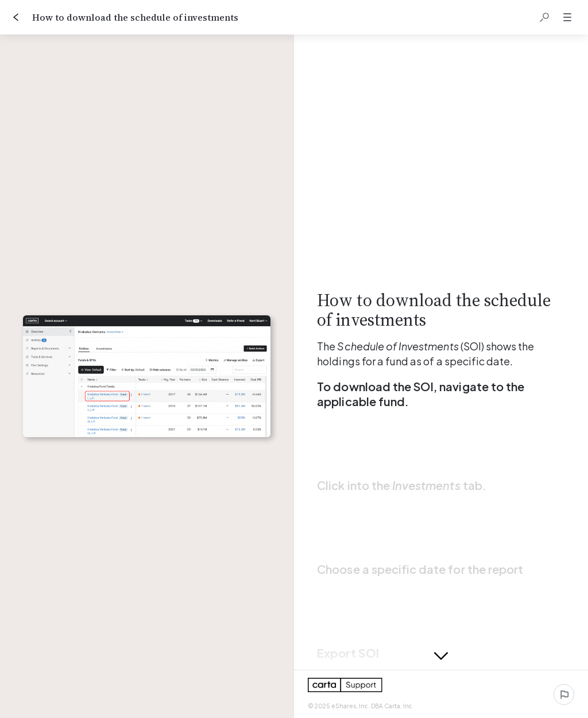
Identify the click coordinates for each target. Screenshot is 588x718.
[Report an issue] (564, 694)
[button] (544, 17)
